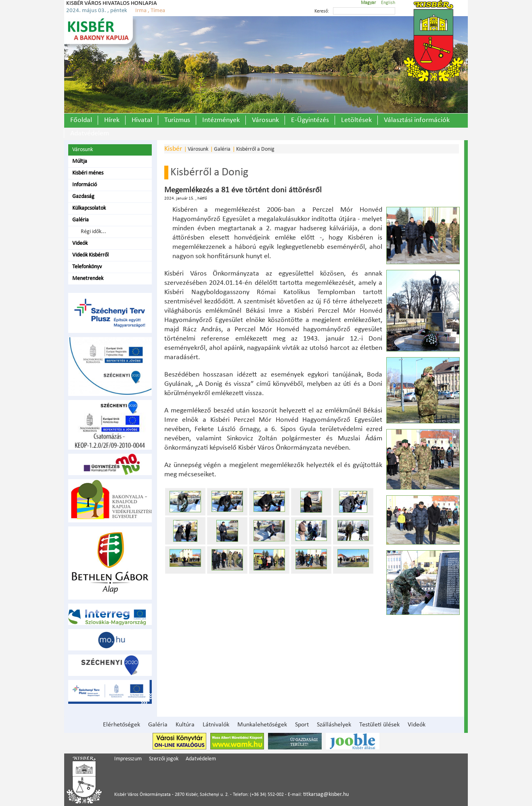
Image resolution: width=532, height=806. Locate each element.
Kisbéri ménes (88, 173)
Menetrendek (88, 279)
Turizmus (177, 120)
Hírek (112, 120)
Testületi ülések (379, 725)
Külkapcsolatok (89, 208)
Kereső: (322, 11)
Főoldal (81, 120)
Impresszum (128, 759)
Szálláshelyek (334, 725)
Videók (80, 243)
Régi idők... (92, 232)
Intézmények (221, 120)
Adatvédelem (90, 134)
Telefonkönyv (87, 267)
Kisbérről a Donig (255, 149)
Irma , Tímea (150, 11)
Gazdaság (83, 197)
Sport (302, 725)
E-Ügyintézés (310, 120)
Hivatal (142, 120)
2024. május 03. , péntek (97, 11)
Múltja (80, 161)
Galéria (81, 220)
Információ (85, 185)
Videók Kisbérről (90, 255)
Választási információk (417, 120)
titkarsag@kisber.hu (326, 794)
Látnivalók (216, 725)
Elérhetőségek (121, 725)
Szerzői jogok (164, 759)
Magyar (368, 3)
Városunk (265, 120)
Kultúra (185, 725)
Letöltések (356, 120)
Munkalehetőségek (262, 725)
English (388, 3)
